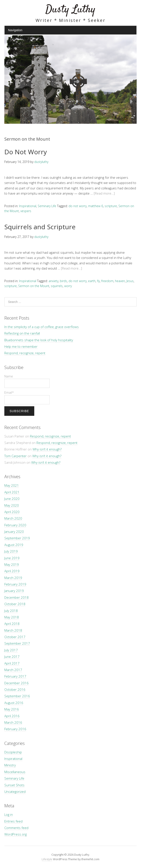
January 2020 (14, 532)
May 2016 (12, 709)
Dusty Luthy (70, 10)
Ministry (10, 765)
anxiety (53, 281)
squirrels (57, 286)
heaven (120, 281)
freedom (107, 281)
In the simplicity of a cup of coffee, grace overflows (42, 327)
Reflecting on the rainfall (22, 333)
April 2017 (12, 663)
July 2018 (11, 611)
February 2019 (15, 584)
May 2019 (12, 564)
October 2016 (15, 689)
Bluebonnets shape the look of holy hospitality (39, 340)
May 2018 (12, 617)
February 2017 (15, 676)
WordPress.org (16, 834)
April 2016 (12, 716)
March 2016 (13, 722)
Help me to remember (21, 346)
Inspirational (28, 206)
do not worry (78, 206)
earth (92, 281)
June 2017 (12, 657)
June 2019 (12, 558)
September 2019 (17, 538)
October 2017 (15, 637)
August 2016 (14, 703)
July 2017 (11, 650)
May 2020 (12, 505)
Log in (9, 814)
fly (98, 281)
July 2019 (11, 551)
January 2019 (14, 591)
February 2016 (15, 729)
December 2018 (16, 597)
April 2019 (12, 571)
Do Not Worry (26, 152)
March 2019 (13, 578)
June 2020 (12, 499)
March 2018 (13, 630)
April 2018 (12, 624)
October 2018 (15, 604)
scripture (111, 206)
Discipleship (13, 752)
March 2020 (13, 518)
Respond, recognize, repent (25, 353)
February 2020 (15, 525)
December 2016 (16, 683)
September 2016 (17, 696)
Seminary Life (47, 206)
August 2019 (14, 545)
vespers (26, 211)
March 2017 (13, 670)
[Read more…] (104, 193)
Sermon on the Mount (34, 286)
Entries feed (13, 821)
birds (63, 281)
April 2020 (12, 512)
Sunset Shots (14, 785)
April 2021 (12, 492)
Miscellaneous (15, 772)
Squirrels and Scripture (40, 227)
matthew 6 (96, 206)
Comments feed (16, 828)
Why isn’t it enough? (47, 449)
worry (68, 286)
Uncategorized (15, 792)
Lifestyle (47, 859)
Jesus (130, 281)
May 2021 (12, 485)
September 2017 (17, 643)
